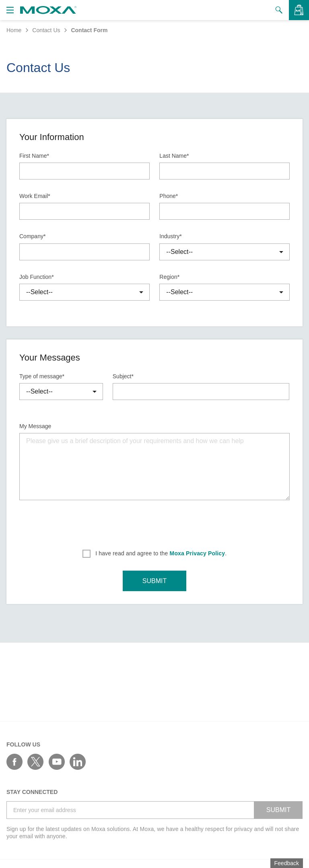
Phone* (169, 196)
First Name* (34, 156)
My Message (35, 426)
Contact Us (46, 30)
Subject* (123, 376)
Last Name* (174, 156)
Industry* (170, 236)
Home (14, 30)
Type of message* (42, 376)
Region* (169, 277)
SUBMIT (154, 581)
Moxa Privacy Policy (198, 553)
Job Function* (37, 277)
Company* (32, 236)
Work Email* (35, 196)
